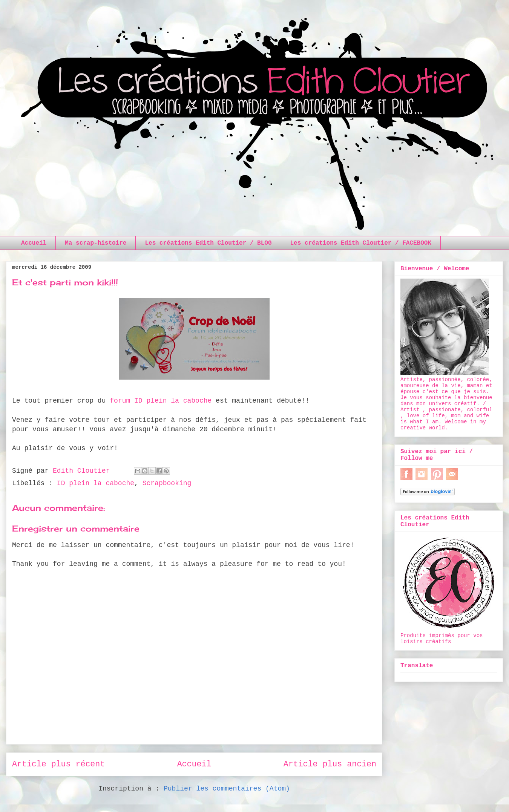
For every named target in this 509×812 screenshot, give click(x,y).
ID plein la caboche (96, 483)
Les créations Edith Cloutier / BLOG (208, 243)
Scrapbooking (167, 483)
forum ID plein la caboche (161, 401)
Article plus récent (58, 764)
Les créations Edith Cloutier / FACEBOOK (361, 243)
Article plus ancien (330, 764)
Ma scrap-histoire (96, 243)
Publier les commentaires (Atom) (227, 789)
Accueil (34, 243)
